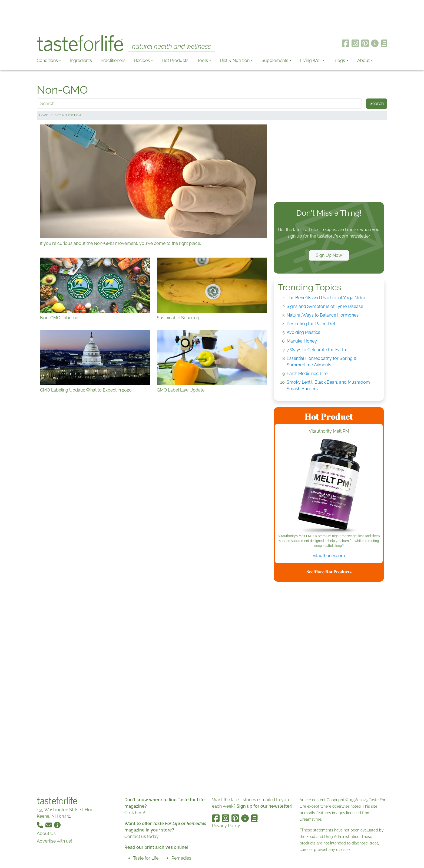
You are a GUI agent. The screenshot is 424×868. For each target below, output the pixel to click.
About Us (46, 834)
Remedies (181, 858)
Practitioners (113, 60)
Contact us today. (142, 836)
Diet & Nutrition (235, 60)
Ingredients (81, 60)
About (363, 60)
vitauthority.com (329, 556)
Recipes (142, 60)
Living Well (311, 60)
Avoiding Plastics (303, 332)
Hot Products (175, 60)
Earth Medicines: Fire (307, 374)
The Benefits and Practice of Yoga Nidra (326, 298)
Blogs (339, 60)
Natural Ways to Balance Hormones (323, 315)
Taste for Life (146, 858)
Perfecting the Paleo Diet (311, 324)
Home (44, 115)
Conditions (47, 60)
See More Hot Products (329, 572)
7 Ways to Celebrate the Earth (316, 350)
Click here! (135, 813)
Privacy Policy (226, 826)
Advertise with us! (54, 841)
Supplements (275, 60)
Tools (203, 60)
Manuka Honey (302, 341)
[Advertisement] (212, 16)
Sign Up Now (329, 255)
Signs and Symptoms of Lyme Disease (325, 306)
